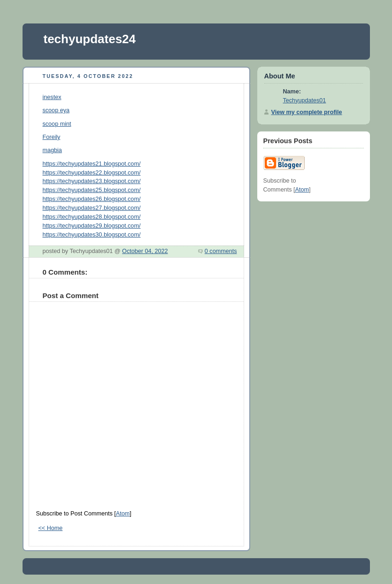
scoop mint (57, 124)
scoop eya (56, 110)
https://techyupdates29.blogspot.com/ (92, 226)
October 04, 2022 (145, 251)
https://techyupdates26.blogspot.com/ (92, 199)
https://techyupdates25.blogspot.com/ (92, 190)
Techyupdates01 (305, 100)
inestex (52, 97)
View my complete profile (307, 112)
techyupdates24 (90, 39)
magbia (52, 150)
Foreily (52, 137)
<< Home (51, 528)
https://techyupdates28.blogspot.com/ (92, 217)
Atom (123, 514)
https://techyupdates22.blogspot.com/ (92, 173)
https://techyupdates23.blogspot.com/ (92, 181)
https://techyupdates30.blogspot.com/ (92, 235)
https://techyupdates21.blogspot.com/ (92, 164)
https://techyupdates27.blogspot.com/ (92, 208)
